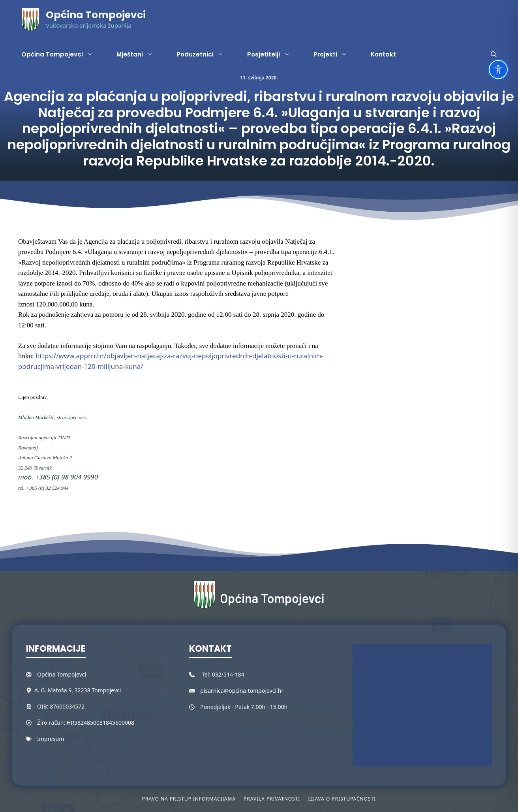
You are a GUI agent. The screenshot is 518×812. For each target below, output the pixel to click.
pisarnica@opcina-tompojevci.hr (242, 691)
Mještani (141, 55)
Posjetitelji (274, 55)
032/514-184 (228, 674)
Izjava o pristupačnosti (342, 799)
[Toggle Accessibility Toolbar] (498, 70)
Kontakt (383, 54)
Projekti (336, 55)
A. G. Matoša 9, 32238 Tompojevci (78, 690)
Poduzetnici (206, 55)
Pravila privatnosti (272, 799)
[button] (494, 55)
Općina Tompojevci (96, 15)
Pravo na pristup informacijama (189, 799)
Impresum (51, 739)
